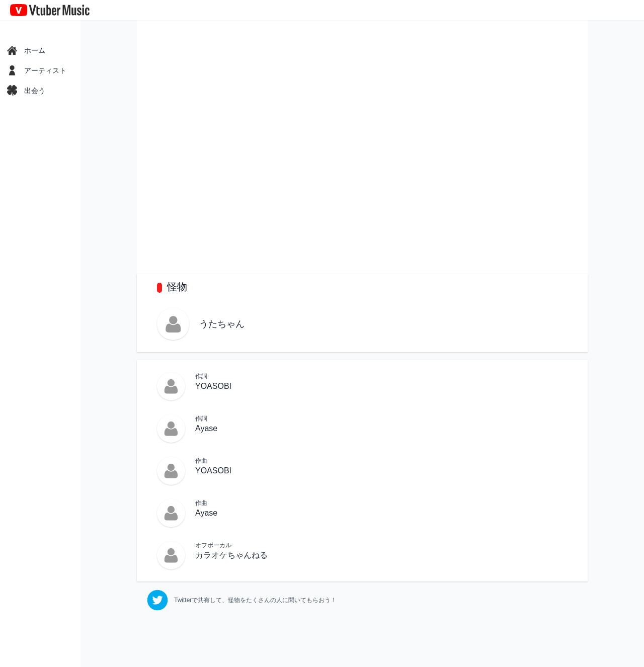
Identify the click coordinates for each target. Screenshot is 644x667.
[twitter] (242, 600)
